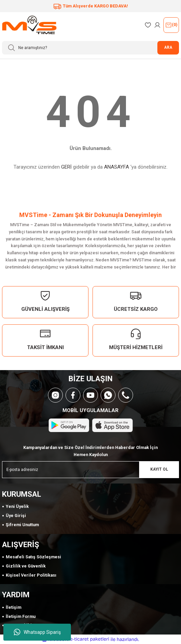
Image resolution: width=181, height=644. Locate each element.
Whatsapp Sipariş (37, 632)
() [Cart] (171, 25)
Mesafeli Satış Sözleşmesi (33, 557)
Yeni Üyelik (17, 506)
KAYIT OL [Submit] (159, 469)
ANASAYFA (117, 167)
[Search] (90, 48)
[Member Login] (157, 25)
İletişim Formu (21, 616)
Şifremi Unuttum (22, 525)
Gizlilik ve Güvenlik (26, 566)
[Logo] (29, 25)
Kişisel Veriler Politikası (31, 575)
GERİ (66, 167)
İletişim (14, 607)
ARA (168, 47)
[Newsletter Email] (90, 470)
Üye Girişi (16, 516)
